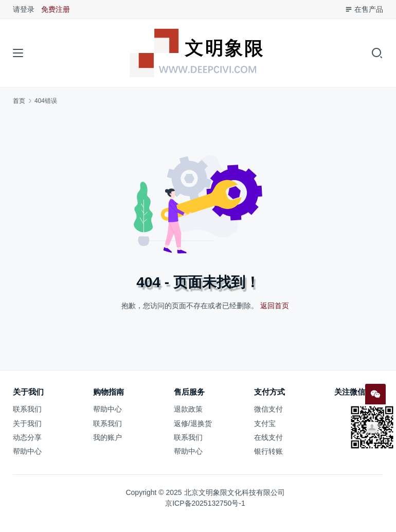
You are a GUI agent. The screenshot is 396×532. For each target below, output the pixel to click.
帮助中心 (27, 451)
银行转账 (268, 451)
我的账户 (107, 437)
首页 (19, 101)
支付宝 (265, 423)
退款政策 (188, 409)
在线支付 (268, 437)
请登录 (24, 9)
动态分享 (27, 437)
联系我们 (27, 409)
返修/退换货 (193, 423)
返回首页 (275, 306)
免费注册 (56, 9)
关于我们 (27, 423)
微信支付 (268, 409)
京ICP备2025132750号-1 (205, 503)
